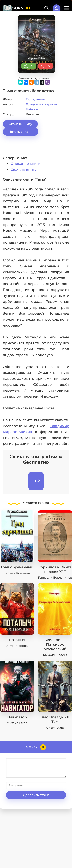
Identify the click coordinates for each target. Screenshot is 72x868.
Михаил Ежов (17, 723)
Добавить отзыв (36, 795)
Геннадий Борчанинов (55, 577)
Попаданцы (35, 99)
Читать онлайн (21, 132)
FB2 (36, 481)
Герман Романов (17, 573)
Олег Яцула (55, 728)
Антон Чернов (17, 646)
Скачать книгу (20, 124)
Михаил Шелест (55, 655)
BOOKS (19, 8)
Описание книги (26, 164)
